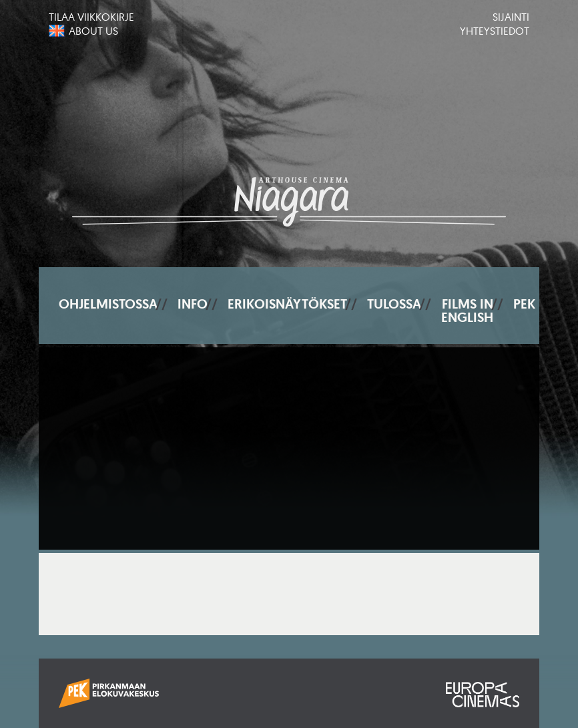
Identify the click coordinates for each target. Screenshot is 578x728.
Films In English (467, 311)
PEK (524, 304)
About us (93, 31)
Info (193, 304)
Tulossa (394, 304)
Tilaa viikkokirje (91, 17)
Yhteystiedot (495, 31)
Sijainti (511, 17)
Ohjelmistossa (108, 304)
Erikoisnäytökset (287, 304)
